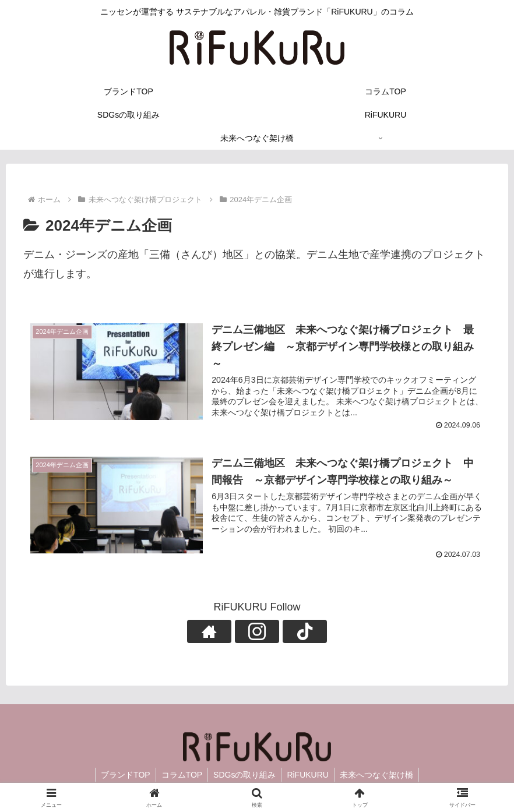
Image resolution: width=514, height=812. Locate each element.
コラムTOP (181, 776)
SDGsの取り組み (244, 776)
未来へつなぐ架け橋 (379, 776)
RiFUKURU (309, 776)
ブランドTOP (123, 776)
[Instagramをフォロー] (257, 632)
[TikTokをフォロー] (284, 632)
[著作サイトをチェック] (230, 632)
